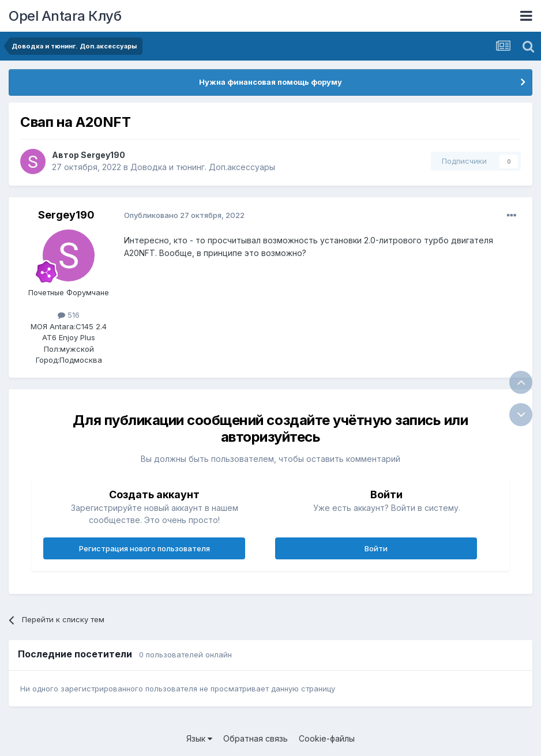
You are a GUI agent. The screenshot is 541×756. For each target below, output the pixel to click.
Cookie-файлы (327, 738)
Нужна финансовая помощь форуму (270, 82)
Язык (199, 738)
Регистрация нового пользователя (144, 548)
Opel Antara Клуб (65, 16)
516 (69, 315)
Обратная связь (256, 738)
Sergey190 (103, 155)
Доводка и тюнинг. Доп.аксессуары (203, 167)
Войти (376, 548)
